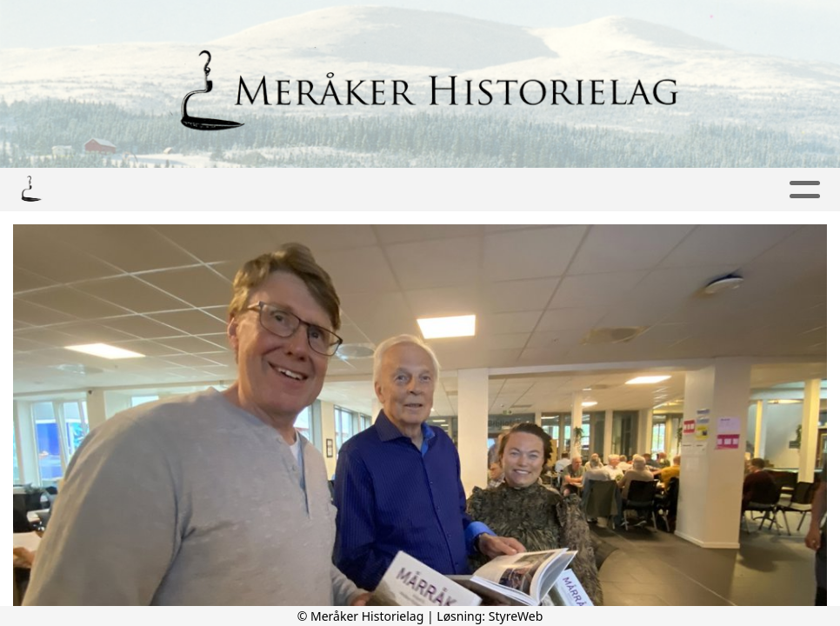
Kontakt (585, 190)
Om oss (689, 190)
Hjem (94, 190)
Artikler (487, 190)
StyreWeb (516, 616)
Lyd (160, 190)
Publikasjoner (366, 190)
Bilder (243, 190)
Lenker (777, 190)
